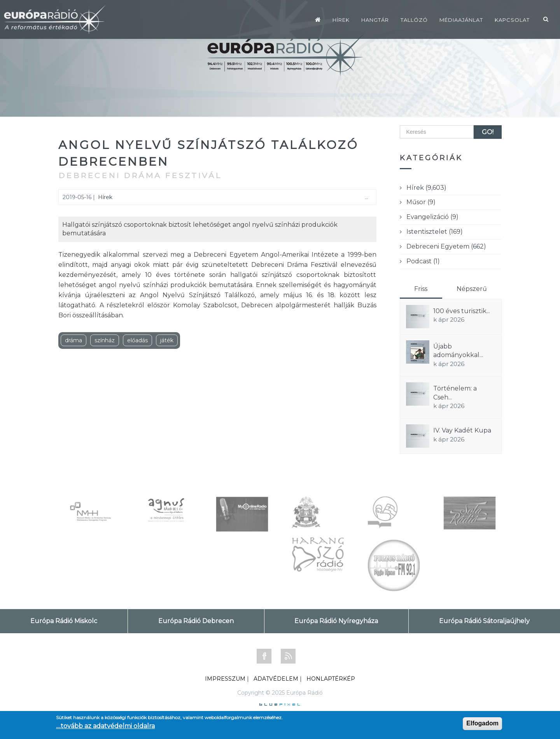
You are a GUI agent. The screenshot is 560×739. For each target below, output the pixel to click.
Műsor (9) (421, 202)
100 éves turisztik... (462, 311)
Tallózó (414, 20)
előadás (137, 340)
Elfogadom (482, 723)
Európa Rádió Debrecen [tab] (196, 621)
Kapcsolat (512, 20)
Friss (421, 289)
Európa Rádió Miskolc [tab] (64, 621)
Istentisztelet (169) (435, 232)
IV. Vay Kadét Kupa (462, 430)
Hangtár (375, 20)
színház (105, 340)
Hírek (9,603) (426, 188)
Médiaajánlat (461, 20)
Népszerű (472, 289)
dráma (73, 340)
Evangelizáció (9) (432, 217)
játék (167, 340)
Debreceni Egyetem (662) (446, 246)
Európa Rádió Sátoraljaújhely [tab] (484, 621)
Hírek (341, 20)
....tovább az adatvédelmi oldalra (105, 726)
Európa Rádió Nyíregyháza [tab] (336, 621)
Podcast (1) (423, 261)
